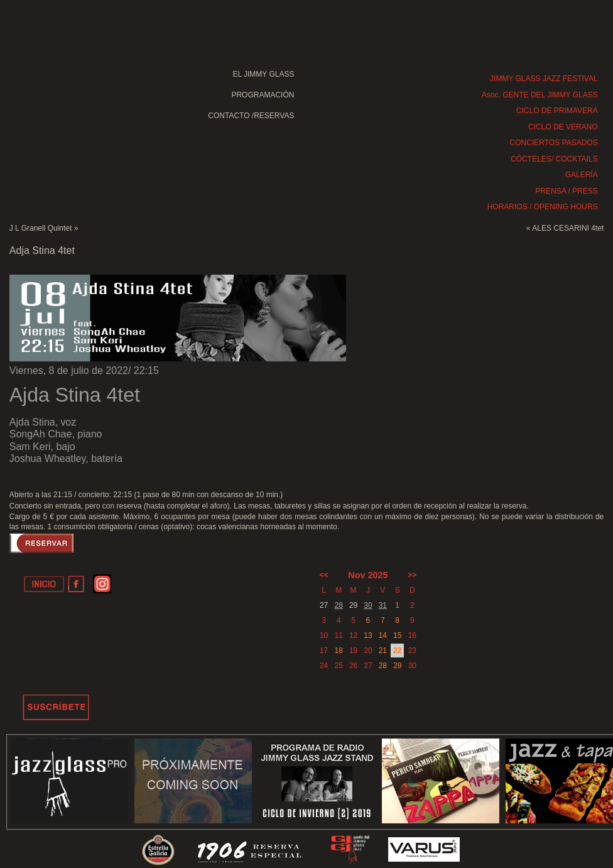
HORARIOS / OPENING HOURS (543, 207)
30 (368, 605)
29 (397, 666)
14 (383, 635)
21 (383, 651)
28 (339, 605)
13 (368, 635)
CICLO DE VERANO (563, 127)
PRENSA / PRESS (566, 191)
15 (397, 635)
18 (339, 651)
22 (397, 651)
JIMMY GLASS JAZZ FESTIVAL (544, 79)
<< (324, 575)
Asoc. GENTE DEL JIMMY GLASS (540, 95)
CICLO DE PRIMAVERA (557, 111)
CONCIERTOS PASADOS (554, 143)
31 (383, 605)
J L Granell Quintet (41, 228)
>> (412, 575)
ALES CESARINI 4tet (568, 228)
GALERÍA (582, 175)
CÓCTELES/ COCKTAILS (554, 159)
